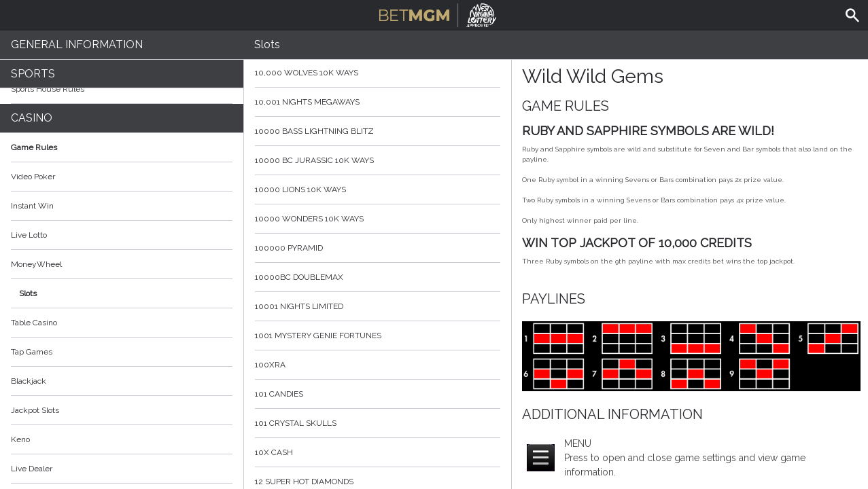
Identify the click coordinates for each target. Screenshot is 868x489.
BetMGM (438, 14)
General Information (77, 44)
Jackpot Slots (35, 410)
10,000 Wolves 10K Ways (378, 73)
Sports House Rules (48, 89)
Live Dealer (32, 469)
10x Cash (378, 452)
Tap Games (32, 352)
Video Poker (33, 177)
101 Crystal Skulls (378, 423)
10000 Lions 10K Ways (378, 189)
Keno (20, 439)
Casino (32, 118)
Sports (33, 74)
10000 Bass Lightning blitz (378, 131)
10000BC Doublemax (378, 277)
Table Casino (34, 323)
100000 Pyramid (378, 248)
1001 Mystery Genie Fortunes (378, 336)
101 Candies (378, 394)
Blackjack (29, 381)
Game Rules (122, 147)
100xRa (378, 365)
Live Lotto (29, 235)
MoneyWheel (36, 264)
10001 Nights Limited (378, 306)
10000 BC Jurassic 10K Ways (378, 160)
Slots (28, 293)
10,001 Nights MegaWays (378, 102)
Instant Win (32, 206)
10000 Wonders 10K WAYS (378, 219)
